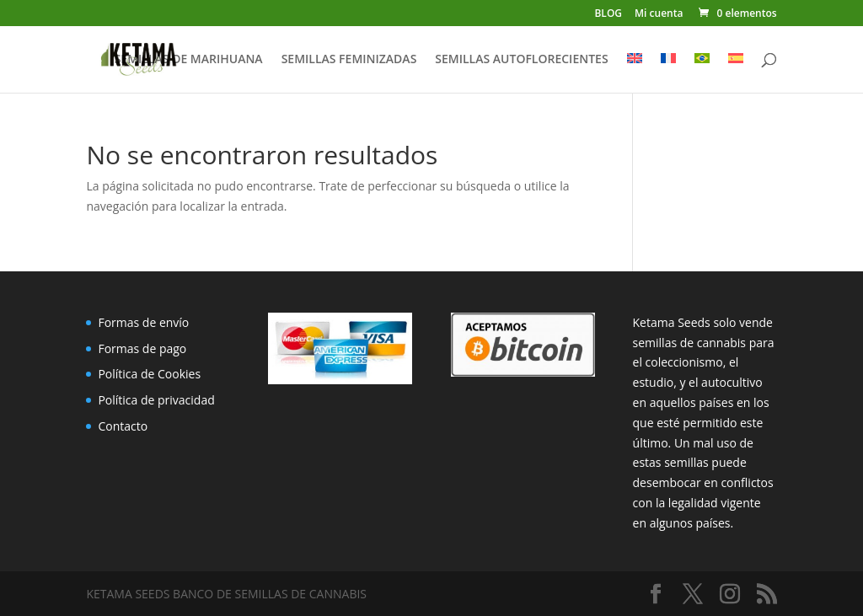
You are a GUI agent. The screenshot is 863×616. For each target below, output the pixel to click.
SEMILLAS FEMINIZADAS (349, 60)
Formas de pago (142, 348)
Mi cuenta (659, 14)
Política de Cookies (149, 374)
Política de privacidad (156, 400)
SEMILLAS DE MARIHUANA (189, 60)
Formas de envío (143, 322)
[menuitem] (635, 73)
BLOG (608, 14)
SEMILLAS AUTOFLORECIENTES (521, 60)
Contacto (123, 426)
